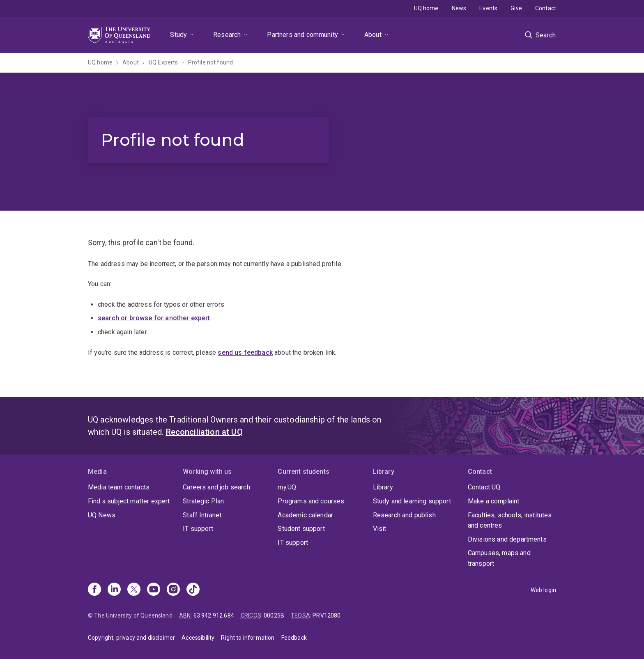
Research (227, 35)
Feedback (294, 638)
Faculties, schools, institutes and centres (510, 520)
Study (178, 35)
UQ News (102, 515)
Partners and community (302, 35)
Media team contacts (119, 487)
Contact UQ (484, 487)
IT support (198, 529)
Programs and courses (311, 501)
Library (383, 487)
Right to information (248, 638)
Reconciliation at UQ (204, 432)
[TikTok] (193, 590)
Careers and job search (216, 487)
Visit (380, 529)
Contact (546, 8)
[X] (134, 590)
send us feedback (245, 352)
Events (488, 8)
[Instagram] (173, 590)
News (459, 8)
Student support (301, 529)
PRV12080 (327, 615)
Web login (543, 590)
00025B (274, 615)
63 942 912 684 (214, 615)
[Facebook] (94, 590)
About (373, 35)
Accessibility (198, 638)
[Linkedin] (114, 590)
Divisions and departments (507, 539)
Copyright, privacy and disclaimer (131, 638)
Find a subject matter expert (129, 501)
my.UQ (287, 487)
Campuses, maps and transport (499, 558)
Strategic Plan (203, 501)
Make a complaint (494, 501)
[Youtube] (154, 590)
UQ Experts (163, 62)
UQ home (426, 8)
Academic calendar (305, 515)
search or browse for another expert (154, 318)
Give (516, 8)
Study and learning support (412, 501)
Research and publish (404, 515)
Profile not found (211, 62)
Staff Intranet (202, 515)
